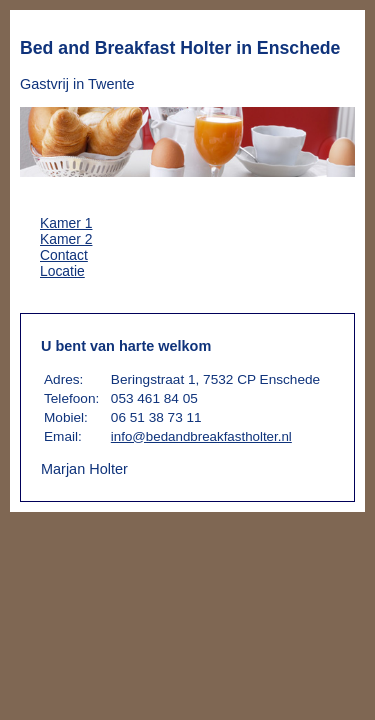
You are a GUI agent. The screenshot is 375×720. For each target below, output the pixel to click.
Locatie (62, 271)
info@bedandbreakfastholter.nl (201, 436)
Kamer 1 (66, 223)
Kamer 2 (66, 239)
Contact (64, 255)
